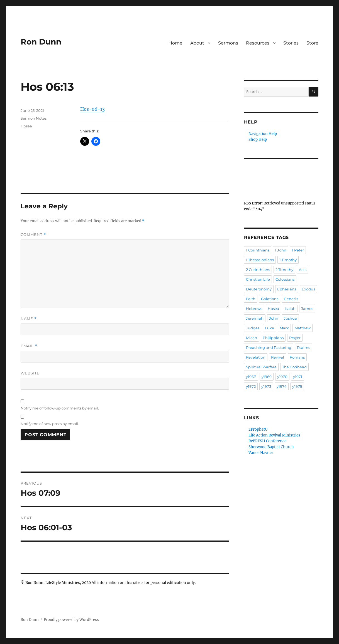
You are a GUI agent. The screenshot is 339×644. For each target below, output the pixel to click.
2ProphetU (258, 429)
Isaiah (290, 309)
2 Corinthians (258, 270)
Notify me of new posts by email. (50, 424)
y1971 (298, 377)
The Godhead (294, 367)
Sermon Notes (34, 118)
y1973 (266, 386)
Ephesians (287, 289)
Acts (303, 270)
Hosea (26, 126)
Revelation (256, 357)
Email (29, 346)
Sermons (228, 43)
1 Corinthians (258, 250)
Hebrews (254, 309)
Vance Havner (261, 453)
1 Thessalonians (260, 260)
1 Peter (298, 250)
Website (30, 373)
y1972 (251, 386)
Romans (297, 357)
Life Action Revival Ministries (274, 435)
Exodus (308, 289)
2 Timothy (284, 270)
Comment (33, 235)
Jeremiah (255, 318)
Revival (278, 357)
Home (175, 43)
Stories (291, 43)
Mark (284, 328)
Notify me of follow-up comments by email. (60, 408)
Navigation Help (263, 134)
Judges (253, 328)
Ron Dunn (41, 42)
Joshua (290, 318)
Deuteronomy (259, 289)
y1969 (267, 377)
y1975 (297, 386)
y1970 (282, 377)
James (307, 309)
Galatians (270, 299)
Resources (258, 43)
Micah (252, 338)
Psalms (303, 347)
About (197, 43)
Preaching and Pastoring (269, 347)
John (274, 318)
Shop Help (258, 140)
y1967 (251, 377)
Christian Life (258, 279)
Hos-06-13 (92, 109)
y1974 (282, 386)
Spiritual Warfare (261, 367)
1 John (281, 250)
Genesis (291, 299)
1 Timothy (288, 260)
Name (29, 319)
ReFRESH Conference (267, 441)
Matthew (303, 328)
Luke (270, 328)
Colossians (285, 279)
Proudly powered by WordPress (71, 620)
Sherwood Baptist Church (271, 447)
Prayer (295, 338)
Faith (251, 299)
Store (312, 43)
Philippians (273, 338)
